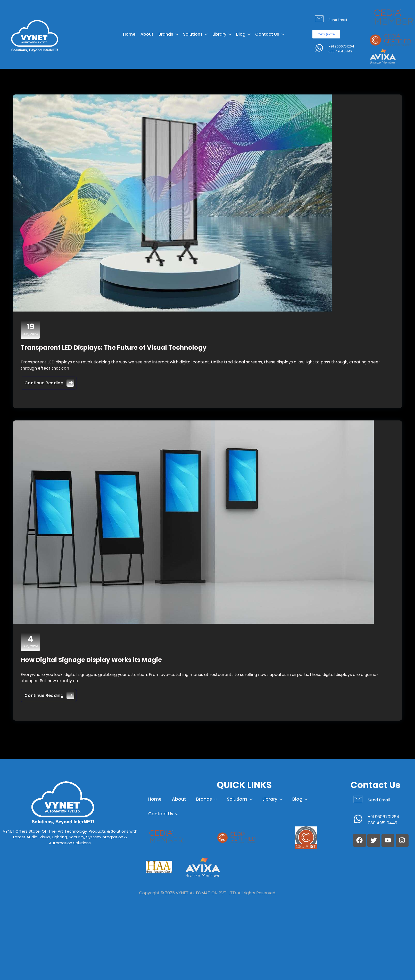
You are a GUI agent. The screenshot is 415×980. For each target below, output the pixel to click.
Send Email (338, 20)
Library (222, 34)
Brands (168, 34)
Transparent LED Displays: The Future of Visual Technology (114, 348)
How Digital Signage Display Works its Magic (91, 660)
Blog (243, 34)
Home (129, 34)
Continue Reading (51, 382)
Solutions (195, 34)
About (147, 34)
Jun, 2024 (30, 329)
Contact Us (269, 34)
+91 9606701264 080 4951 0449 (341, 49)
